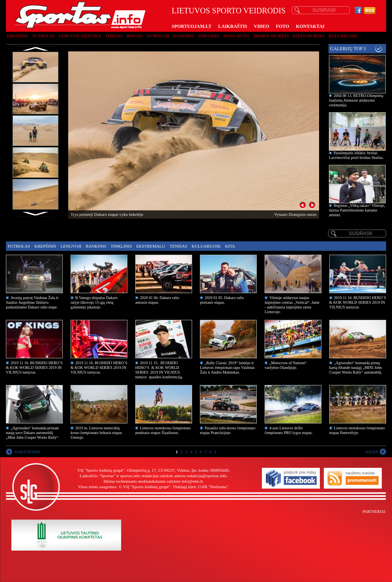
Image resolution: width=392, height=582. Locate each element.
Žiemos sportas (271, 36)
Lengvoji (71, 246)
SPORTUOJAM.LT (191, 26)
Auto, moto (236, 36)
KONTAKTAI (310, 26)
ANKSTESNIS (27, 452)
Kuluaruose (343, 36)
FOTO (283, 26)
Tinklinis (208, 36)
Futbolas (44, 36)
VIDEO (262, 26)
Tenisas (114, 36)
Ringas (135, 36)
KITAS (372, 452)
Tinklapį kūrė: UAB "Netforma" (200, 487)
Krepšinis (18, 36)
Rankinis (184, 36)
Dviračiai (158, 36)
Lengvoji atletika (80, 36)
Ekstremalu (151, 246)
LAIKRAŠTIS (232, 26)
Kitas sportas (309, 36)
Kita (230, 246)
